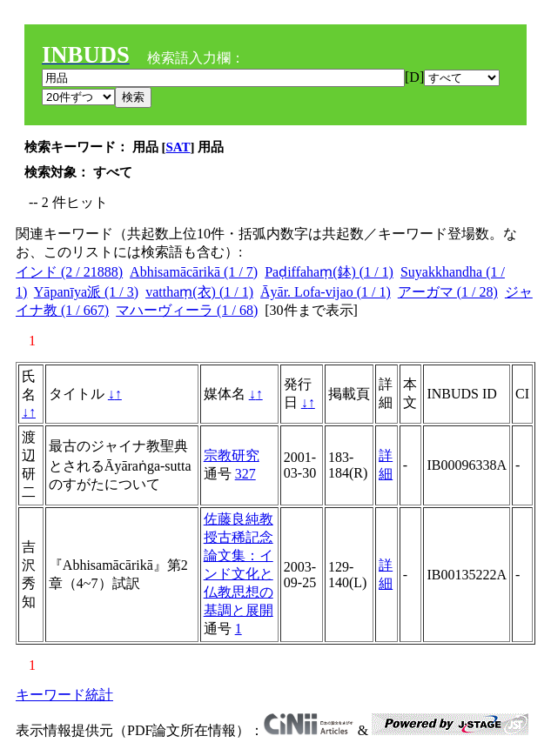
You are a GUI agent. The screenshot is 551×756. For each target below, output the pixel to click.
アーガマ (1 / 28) (448, 292)
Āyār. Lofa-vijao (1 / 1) (326, 292)
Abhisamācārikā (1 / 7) (194, 272)
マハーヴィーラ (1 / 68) (187, 310)
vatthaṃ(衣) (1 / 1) (199, 292)
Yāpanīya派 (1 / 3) (86, 292)
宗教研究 (232, 455)
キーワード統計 (64, 695)
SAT (178, 147)
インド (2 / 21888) (69, 272)
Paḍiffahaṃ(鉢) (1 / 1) (329, 272)
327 (245, 474)
